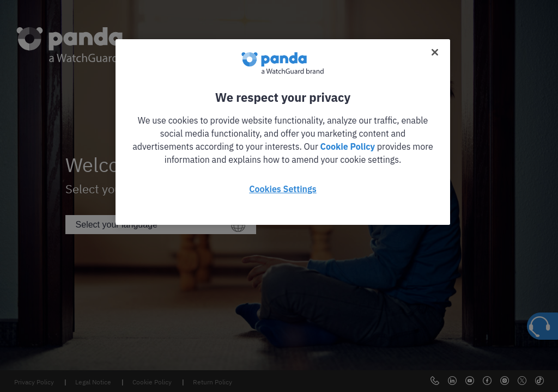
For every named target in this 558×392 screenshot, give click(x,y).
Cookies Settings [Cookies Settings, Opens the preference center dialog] (283, 189)
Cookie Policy (348, 146)
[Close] (435, 52)
